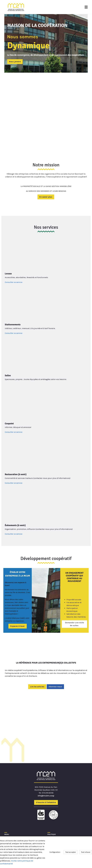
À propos (8, 811)
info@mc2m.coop (46, 769)
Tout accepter (71, 852)
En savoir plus (46, 197)
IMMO (7, 822)
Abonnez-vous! (55, 660)
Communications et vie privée (61, 814)
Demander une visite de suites (74, 593)
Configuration (55, 852)
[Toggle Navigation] (86, 7)
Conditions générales (57, 811)
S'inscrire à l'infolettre (46, 775)
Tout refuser (86, 852)
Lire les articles (37, 660)
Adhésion (9, 817)
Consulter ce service (14, 282)
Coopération (10, 819)
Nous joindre (15, 62)
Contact (8, 825)
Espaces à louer (18, 595)
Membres (9, 814)
